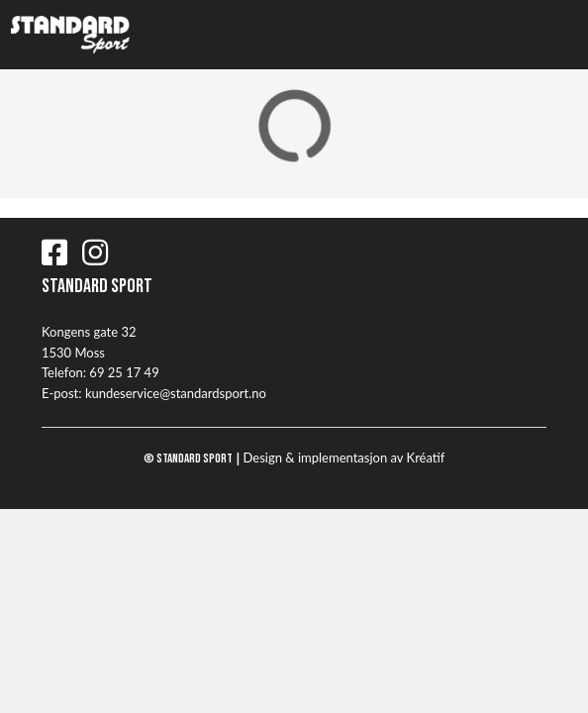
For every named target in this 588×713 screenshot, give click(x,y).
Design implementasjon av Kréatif (344, 458)
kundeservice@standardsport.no (176, 393)
